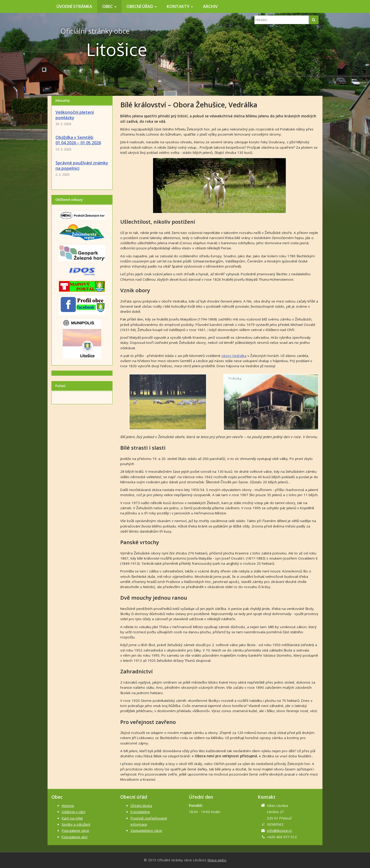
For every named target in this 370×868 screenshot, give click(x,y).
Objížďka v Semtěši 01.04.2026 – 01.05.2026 (78, 140)
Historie (68, 806)
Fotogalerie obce (75, 831)
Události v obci (73, 812)
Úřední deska (141, 806)
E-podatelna (140, 812)
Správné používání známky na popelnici (82, 166)
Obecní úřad (142, 6)
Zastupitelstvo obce (146, 831)
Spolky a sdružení (76, 824)
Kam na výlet (72, 818)
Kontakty (180, 6)
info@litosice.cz (279, 831)
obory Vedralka (234, 356)
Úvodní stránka (74, 6)
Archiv (210, 6)
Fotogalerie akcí (75, 837)
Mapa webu (217, 860)
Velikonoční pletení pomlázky (75, 115)
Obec (109, 6)
